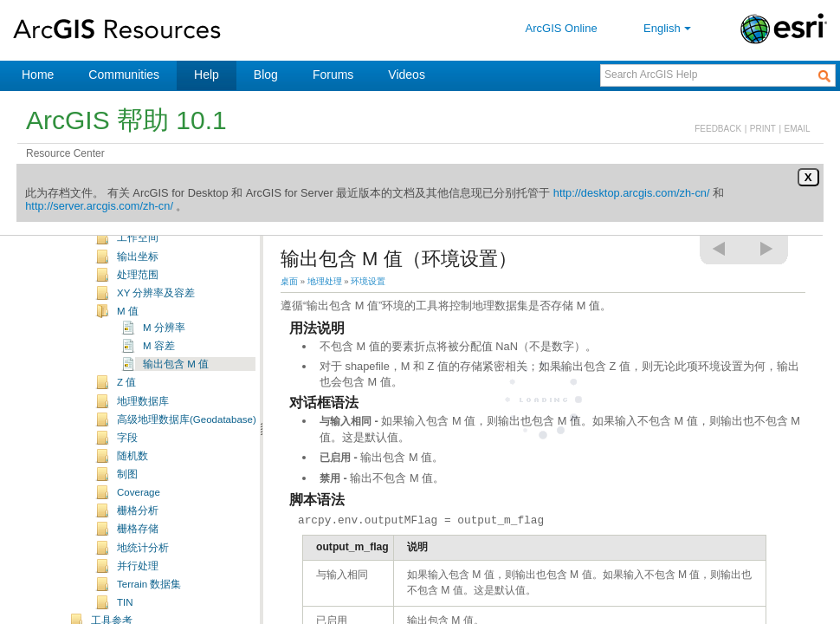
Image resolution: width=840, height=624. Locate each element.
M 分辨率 (164, 349)
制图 (127, 496)
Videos (407, 75)
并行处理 (138, 588)
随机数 (132, 478)
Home (38, 75)
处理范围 (138, 296)
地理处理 (325, 281)
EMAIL (798, 129)
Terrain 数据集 (149, 606)
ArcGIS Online (562, 28)
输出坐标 (138, 278)
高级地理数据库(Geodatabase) (187, 441)
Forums (333, 75)
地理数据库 (143, 423)
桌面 (289, 281)
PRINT (763, 129)
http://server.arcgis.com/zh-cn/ (99, 206)
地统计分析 (143, 569)
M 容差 (159, 367)
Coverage (139, 514)
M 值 (128, 333)
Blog (266, 75)
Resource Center (65, 153)
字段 (127, 459)
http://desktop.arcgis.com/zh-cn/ (632, 193)
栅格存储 (138, 550)
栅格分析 (138, 532)
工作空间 (138, 259)
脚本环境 (138, 241)
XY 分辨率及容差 (156, 315)
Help (207, 75)
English (669, 28)
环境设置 (368, 281)
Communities (124, 75)
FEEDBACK (718, 129)
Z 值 (126, 404)
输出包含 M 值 (176, 386)
